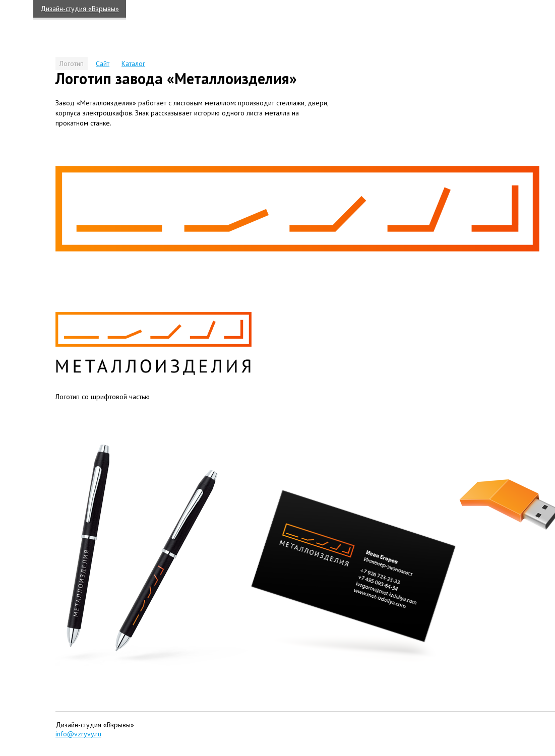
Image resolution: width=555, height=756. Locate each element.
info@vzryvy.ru (78, 734)
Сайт (103, 64)
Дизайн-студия (80, 9)
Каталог (133, 64)
